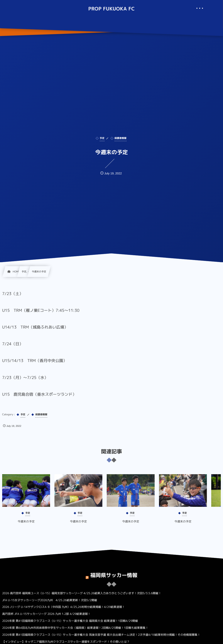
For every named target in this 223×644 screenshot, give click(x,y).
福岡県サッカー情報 (114, 572)
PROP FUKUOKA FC (111, 9)
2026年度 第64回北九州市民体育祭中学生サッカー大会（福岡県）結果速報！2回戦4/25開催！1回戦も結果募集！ (75, 628)
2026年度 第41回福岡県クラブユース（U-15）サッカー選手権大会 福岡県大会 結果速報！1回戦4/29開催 (70, 621)
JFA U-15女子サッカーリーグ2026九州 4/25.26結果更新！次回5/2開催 (50, 600)
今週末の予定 (26, 525)
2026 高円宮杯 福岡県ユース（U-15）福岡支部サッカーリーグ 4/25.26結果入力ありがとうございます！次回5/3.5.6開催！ (82, 593)
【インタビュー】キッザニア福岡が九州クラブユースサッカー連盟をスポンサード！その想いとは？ (66, 642)
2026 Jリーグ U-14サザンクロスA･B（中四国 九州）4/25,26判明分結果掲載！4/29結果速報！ (63, 607)
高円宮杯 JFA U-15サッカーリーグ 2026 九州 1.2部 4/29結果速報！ (46, 614)
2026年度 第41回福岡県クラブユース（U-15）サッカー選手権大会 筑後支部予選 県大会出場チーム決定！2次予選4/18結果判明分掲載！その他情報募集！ (101, 635)
